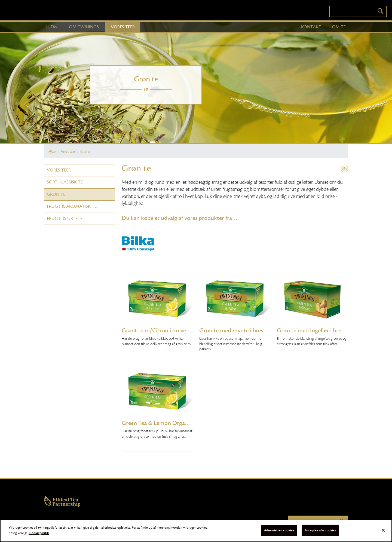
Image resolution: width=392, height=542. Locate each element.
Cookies (92, 522)
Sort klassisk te (65, 182)
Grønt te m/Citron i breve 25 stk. (157, 330)
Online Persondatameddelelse (146, 522)
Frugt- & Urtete (65, 219)
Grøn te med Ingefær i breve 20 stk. (312, 330)
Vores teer (68, 152)
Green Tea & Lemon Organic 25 (157, 423)
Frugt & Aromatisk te (72, 206)
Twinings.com (318, 522)
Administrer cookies (279, 533)
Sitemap (121, 522)
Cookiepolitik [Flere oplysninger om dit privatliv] (39, 536)
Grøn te (85, 152)
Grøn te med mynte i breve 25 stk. (235, 330)
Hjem (52, 152)
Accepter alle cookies (320, 533)
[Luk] (383, 533)
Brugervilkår (78, 522)
